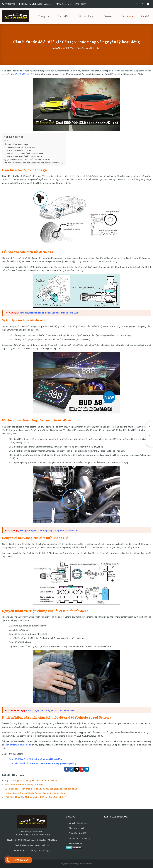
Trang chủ (44, 16)
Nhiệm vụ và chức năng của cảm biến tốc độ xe (25, 153)
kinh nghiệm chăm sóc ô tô (18, 745)
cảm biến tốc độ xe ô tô (21, 74)
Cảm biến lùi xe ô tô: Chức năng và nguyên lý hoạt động (36, 759)
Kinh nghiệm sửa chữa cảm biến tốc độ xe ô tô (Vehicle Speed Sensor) (33, 163)
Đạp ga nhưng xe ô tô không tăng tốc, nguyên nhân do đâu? (49, 530)
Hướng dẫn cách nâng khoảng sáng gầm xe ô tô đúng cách (35, 793)
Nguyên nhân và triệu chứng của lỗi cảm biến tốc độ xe (27, 159)
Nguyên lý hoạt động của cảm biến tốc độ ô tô (24, 156)
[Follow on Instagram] (142, 4)
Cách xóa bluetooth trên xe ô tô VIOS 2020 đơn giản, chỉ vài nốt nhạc (41, 789)
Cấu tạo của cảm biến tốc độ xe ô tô (21, 147)
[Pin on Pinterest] (82, 769)
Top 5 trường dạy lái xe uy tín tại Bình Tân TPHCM (31, 780)
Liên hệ (145, 16)
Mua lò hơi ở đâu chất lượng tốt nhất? (24, 785)
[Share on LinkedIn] (87, 769)
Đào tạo (108, 16)
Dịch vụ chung (87, 16)
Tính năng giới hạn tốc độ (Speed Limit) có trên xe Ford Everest (51, 313)
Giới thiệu (64, 16)
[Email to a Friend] (77, 769)
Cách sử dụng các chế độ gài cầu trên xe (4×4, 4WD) (51, 710)
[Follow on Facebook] (136, 4)
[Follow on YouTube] (148, 4)
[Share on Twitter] (72, 769)
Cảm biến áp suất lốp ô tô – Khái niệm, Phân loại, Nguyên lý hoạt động (43, 763)
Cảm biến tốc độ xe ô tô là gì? (16, 144)
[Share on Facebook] (67, 769)
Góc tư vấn (127, 16)
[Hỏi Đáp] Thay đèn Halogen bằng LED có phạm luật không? (36, 797)
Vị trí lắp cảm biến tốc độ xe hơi (19, 150)
